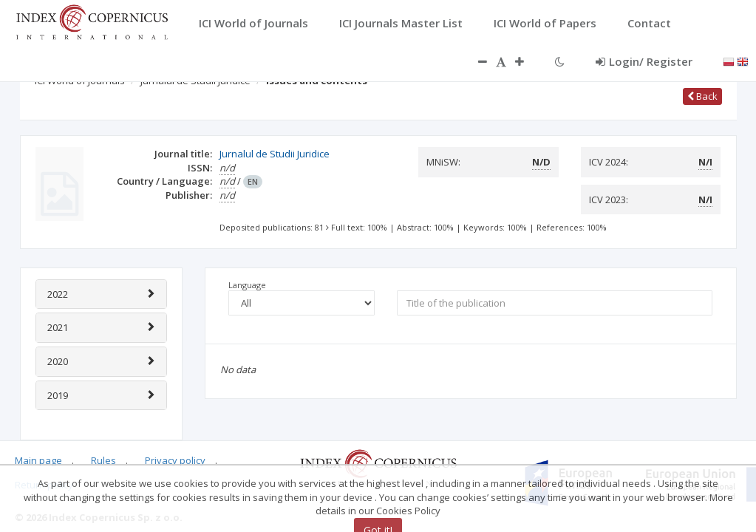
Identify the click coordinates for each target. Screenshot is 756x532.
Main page (38, 460)
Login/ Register (644, 61)
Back (702, 96)
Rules (103, 460)
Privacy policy (175, 460)
